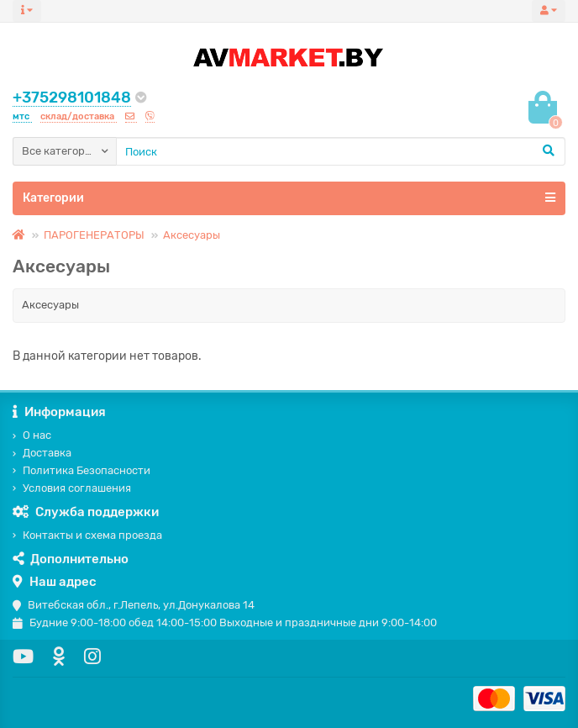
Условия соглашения (72, 488)
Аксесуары (192, 235)
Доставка (42, 453)
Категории (289, 198)
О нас (32, 435)
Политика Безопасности (81, 470)
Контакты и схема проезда (87, 535)
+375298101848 (72, 98)
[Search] (341, 151)
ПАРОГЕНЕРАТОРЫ (94, 235)
